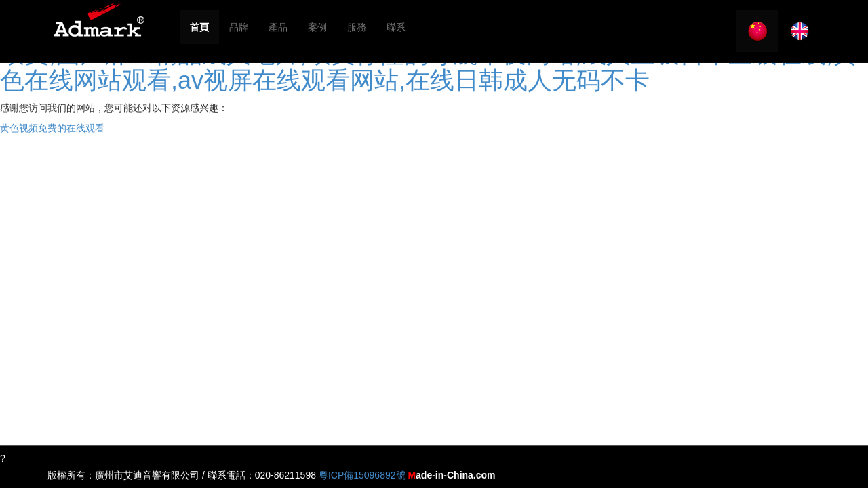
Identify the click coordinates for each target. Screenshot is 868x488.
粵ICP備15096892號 (362, 475)
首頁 (199, 27)
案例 (317, 27)
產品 (278, 27)
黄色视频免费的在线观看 (52, 128)
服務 (357, 27)
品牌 (239, 27)
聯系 (396, 27)
